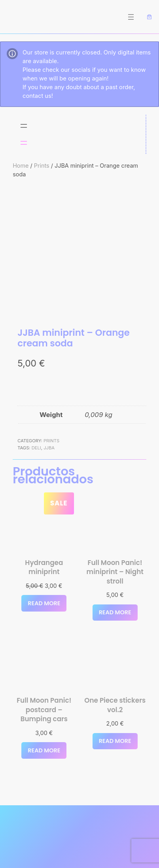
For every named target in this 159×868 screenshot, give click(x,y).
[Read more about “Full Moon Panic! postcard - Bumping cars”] (44, 750)
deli (36, 448)
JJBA (49, 448)
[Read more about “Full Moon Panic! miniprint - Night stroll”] (115, 613)
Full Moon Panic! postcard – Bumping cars (44, 710)
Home (21, 166)
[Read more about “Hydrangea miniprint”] (44, 603)
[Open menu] (131, 17)
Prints (42, 166)
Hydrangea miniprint (44, 568)
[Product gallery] (79, 253)
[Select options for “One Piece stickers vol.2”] (115, 741)
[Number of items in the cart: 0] (150, 17)
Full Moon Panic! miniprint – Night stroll (115, 572)
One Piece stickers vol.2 (115, 705)
